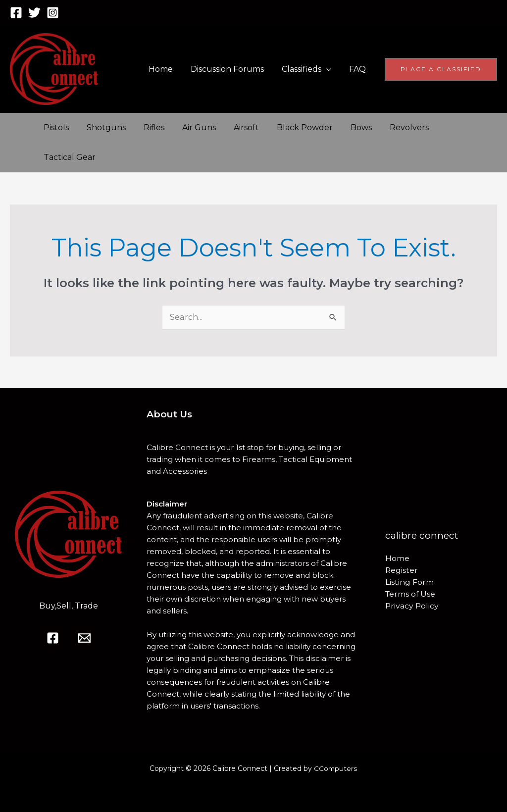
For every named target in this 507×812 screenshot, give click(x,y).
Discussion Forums (232, 69)
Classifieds (304, 69)
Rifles (149, 127)
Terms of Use (411, 594)
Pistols (55, 127)
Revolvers (394, 127)
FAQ (358, 69)
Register (402, 570)
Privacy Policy (412, 606)
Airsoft (237, 127)
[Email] (84, 638)
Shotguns (103, 127)
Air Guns (192, 127)
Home (168, 69)
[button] (441, 69)
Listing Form (409, 582)
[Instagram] (53, 13)
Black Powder (294, 127)
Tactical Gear (69, 157)
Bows (348, 127)
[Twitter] (34, 13)
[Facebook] (16, 13)
